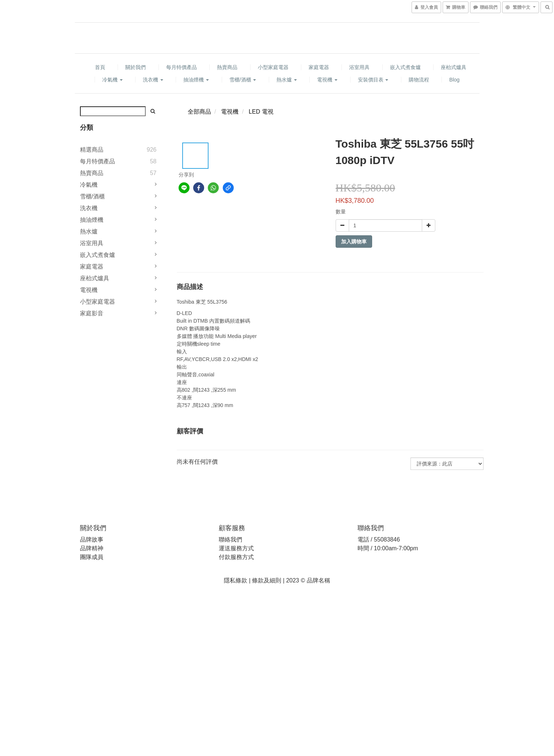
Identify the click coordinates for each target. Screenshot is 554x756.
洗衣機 (153, 80)
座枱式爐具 (454, 67)
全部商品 (199, 112)
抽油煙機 (196, 80)
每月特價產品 (182, 67)
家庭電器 (319, 67)
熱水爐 (287, 80)
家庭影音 (92, 313)
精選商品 (92, 150)
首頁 (100, 67)
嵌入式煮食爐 (405, 67)
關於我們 (135, 67)
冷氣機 (112, 80)
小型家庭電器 (273, 67)
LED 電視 (261, 112)
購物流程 (419, 80)
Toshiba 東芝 (191, 302)
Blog (454, 80)
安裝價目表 (373, 80)
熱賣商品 (227, 67)
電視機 (327, 80)
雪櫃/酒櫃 (243, 80)
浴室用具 (359, 67)
